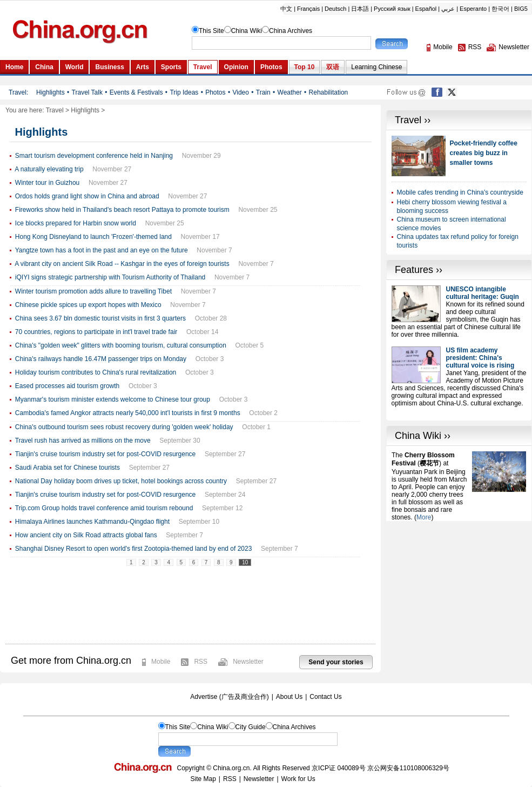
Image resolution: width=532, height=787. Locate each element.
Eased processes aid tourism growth (67, 386)
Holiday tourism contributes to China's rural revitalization (96, 372)
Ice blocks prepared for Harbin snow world (76, 223)
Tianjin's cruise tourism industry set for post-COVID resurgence (106, 454)
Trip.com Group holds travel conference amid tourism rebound (104, 508)
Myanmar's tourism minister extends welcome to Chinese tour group (113, 399)
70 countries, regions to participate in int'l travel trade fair (96, 332)
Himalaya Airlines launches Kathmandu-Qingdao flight (92, 522)
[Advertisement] (459, 589)
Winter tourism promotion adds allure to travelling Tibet (93, 291)
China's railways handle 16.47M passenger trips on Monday (101, 359)
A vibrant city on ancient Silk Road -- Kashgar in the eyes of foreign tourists (122, 264)
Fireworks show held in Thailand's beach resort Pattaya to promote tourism (122, 210)
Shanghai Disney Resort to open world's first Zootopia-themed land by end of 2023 (134, 549)
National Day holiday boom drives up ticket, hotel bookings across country (121, 481)
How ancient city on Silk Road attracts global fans (86, 535)
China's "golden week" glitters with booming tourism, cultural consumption (121, 345)
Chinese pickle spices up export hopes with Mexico (88, 305)
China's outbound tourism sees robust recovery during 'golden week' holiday (124, 427)
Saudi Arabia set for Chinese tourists (68, 468)
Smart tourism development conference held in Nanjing (94, 156)
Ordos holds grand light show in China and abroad (87, 196)
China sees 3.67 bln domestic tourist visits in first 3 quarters (100, 318)
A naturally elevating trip (49, 169)
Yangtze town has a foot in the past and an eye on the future (102, 250)
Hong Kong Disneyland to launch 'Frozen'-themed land (93, 237)
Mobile (161, 662)
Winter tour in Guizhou (47, 183)
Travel (55, 110)
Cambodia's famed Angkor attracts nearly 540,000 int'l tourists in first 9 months (128, 413)
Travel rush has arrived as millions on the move (83, 441)
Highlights (85, 110)
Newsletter (248, 662)
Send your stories (336, 662)
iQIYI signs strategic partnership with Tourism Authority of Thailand (110, 277)
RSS (201, 662)
